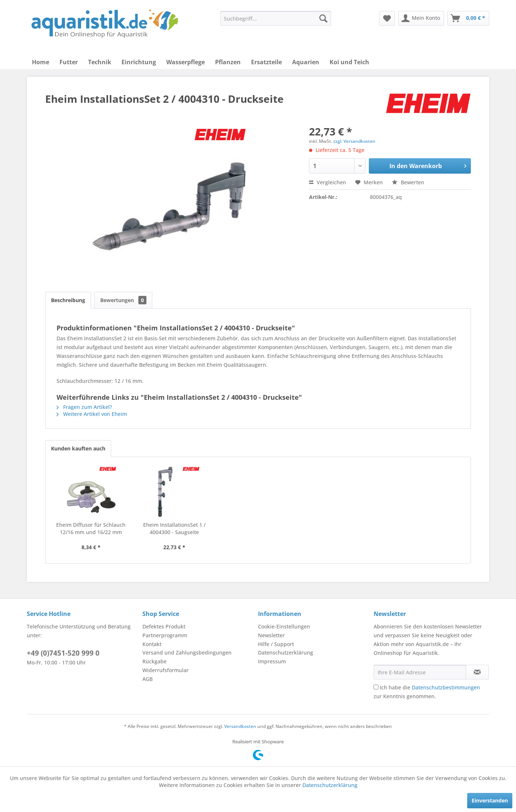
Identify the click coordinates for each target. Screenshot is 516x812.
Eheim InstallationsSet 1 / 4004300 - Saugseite (174, 528)
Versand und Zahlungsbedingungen (187, 652)
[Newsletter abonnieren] (477, 672)
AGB (148, 679)
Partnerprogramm (165, 635)
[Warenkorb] (468, 18)
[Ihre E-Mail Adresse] (420, 672)
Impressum (272, 661)
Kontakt (152, 644)
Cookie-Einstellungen (284, 626)
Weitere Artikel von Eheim (92, 414)
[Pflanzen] (228, 62)
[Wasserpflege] (186, 62)
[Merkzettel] (387, 18)
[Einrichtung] (139, 62)
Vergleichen (328, 182)
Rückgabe (155, 661)
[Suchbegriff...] (276, 18)
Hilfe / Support (276, 644)
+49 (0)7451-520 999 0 (63, 653)
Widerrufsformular (166, 670)
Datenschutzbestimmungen (446, 687)
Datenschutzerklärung (286, 652)
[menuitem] (276, 18)
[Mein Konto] (421, 18)
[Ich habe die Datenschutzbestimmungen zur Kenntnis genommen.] (376, 687)
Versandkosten (240, 726)
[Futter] (69, 62)
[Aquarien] (306, 62)
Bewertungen (123, 300)
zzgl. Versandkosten (354, 141)
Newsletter (271, 635)
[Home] (41, 62)
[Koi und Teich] (349, 62)
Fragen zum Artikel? (84, 407)
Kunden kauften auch (78, 448)
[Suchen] (323, 18)
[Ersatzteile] (266, 62)
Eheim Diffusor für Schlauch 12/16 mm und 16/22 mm (91, 528)
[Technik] (100, 62)
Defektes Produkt (164, 626)
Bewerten (408, 182)
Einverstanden (490, 800)
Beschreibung (68, 300)
